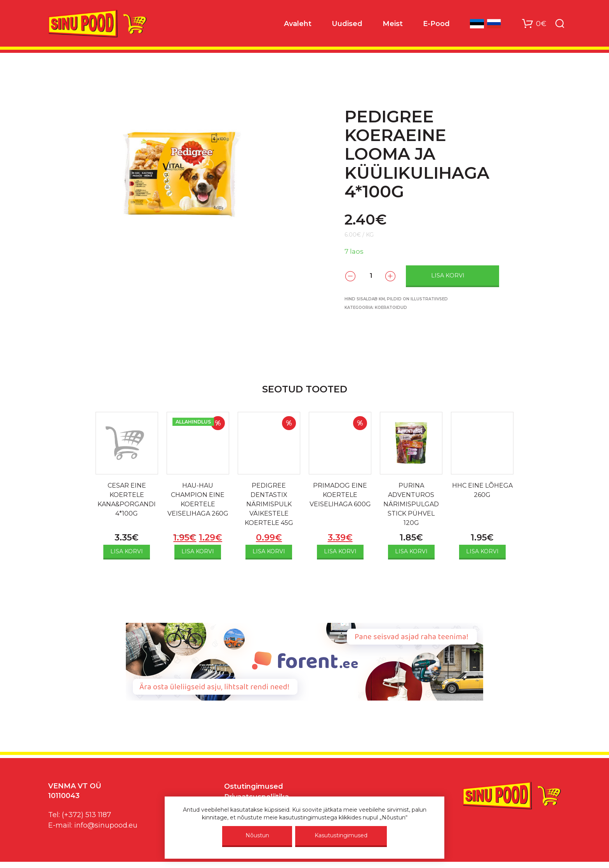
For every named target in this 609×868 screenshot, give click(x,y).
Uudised (347, 24)
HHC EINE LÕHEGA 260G (482, 490)
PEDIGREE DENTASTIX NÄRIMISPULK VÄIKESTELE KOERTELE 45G (269, 504)
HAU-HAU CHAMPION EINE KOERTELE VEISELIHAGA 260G (198, 499)
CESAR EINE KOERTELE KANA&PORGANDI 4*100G (127, 499)
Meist (393, 24)
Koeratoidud (391, 308)
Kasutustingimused (341, 835)
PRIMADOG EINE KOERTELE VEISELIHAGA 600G (340, 495)
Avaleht (298, 24)
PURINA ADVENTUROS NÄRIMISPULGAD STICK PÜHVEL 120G (411, 504)
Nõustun (257, 835)
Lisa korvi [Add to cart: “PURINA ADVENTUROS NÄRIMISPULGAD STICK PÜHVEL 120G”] (411, 551)
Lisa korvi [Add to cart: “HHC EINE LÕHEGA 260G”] (482, 551)
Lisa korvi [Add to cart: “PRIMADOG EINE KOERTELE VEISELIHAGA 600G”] (340, 551)
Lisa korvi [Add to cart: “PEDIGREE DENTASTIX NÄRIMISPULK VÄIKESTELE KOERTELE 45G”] (269, 551)
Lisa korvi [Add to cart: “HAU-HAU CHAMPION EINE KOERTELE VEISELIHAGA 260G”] (198, 551)
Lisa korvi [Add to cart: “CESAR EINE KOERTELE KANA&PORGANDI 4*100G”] (127, 551)
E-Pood (436, 24)
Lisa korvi (448, 275)
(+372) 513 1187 (86, 815)
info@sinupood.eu (106, 825)
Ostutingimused (254, 786)
